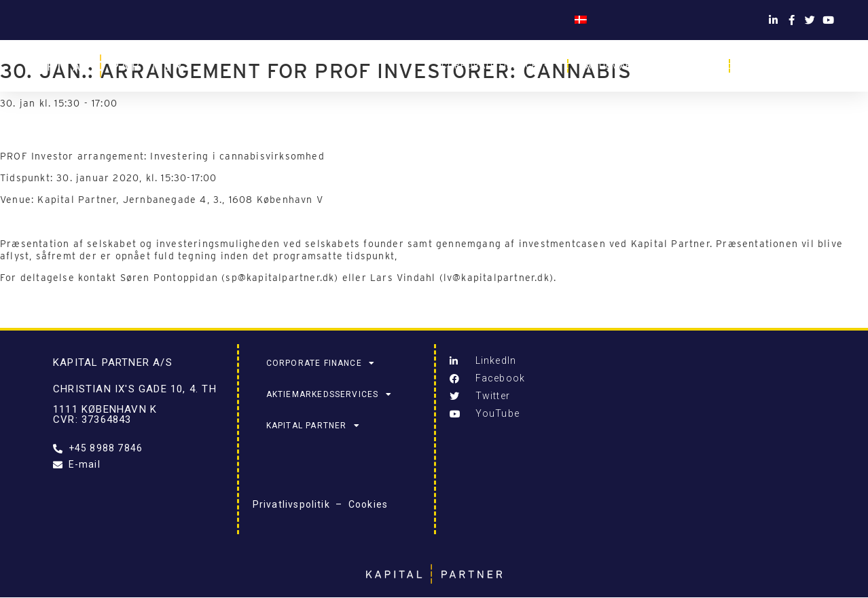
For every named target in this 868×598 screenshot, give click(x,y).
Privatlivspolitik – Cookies (321, 504)
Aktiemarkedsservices (648, 66)
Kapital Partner (794, 66)
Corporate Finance (496, 66)
